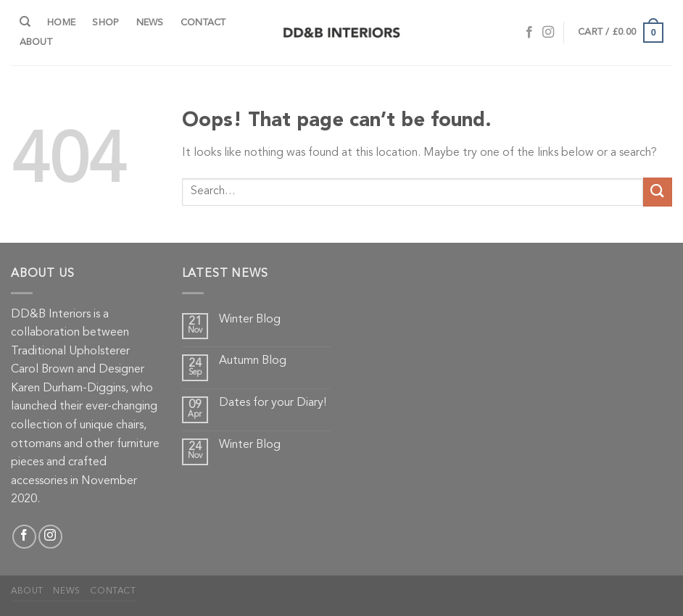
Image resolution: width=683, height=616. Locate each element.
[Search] (25, 22)
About (36, 42)
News (150, 23)
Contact (203, 23)
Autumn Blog (253, 361)
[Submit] (658, 192)
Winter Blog (250, 320)
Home (61, 23)
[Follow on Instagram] (548, 33)
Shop (105, 23)
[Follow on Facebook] (529, 33)
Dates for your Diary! (273, 403)
